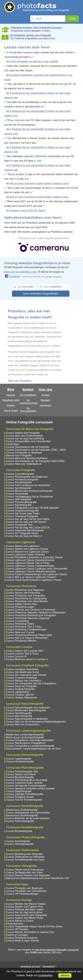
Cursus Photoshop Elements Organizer (28, 618)
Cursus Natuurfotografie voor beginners (28, 708)
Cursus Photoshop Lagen (20, 607)
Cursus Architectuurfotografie (22, 480)
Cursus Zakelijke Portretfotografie (25, 794)
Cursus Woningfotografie (20, 844)
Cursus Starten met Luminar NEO (25, 651)
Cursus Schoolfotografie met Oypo (25, 860)
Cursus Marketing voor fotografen (25, 854)
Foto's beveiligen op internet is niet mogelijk (34, 61)
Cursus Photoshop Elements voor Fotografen (31, 615)
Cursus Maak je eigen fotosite (23, 941)
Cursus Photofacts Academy (22, 938)
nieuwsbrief (49, 966)
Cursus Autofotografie (18, 841)
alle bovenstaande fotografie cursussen (57, 950)
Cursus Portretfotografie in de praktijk (27, 780)
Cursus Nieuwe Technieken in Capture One (30, 932)
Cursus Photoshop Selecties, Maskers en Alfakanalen (36, 613)
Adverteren (45, 405)
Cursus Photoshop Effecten (21, 641)
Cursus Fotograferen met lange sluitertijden (30, 740)
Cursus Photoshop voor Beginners (25, 590)
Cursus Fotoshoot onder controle (24, 783)
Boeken (11, 405)
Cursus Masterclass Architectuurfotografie (29, 491)
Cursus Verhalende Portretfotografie (26, 786)
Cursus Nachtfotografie (19, 505)
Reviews (11, 395)
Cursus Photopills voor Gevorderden (26, 891)
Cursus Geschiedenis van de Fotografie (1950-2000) (35, 461)
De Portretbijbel (28, 395)
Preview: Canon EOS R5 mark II (28, 211)
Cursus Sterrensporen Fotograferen (26, 743)
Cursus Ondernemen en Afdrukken (25, 857)
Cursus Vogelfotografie (19, 759)
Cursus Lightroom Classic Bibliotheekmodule (31, 571)
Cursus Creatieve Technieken (22, 669)
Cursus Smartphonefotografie (22, 511)
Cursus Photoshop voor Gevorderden (27, 601)
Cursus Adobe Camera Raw (22, 604)
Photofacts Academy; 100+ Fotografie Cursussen (36, 28)
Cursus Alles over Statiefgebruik (24, 464)
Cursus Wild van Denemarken (23, 724)
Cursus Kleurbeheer (17, 494)
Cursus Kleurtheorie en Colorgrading (26, 598)
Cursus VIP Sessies (17, 929)
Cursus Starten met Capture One (24, 907)
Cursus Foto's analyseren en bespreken (28, 485)
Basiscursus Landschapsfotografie (25, 737)
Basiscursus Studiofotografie (22, 815)
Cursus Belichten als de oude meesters (28, 818)
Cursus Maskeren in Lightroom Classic (28, 552)
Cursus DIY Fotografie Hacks (22, 533)
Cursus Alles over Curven (20, 632)
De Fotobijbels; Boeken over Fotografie (31, 35)
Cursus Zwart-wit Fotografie (21, 686)
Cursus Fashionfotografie (20, 821)
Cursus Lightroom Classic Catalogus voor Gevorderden (37, 569)
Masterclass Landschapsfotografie (25, 735)
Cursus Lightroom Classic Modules (25, 555)
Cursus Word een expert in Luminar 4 (27, 659)
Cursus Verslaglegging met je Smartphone (30, 497)
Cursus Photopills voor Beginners (25, 888)
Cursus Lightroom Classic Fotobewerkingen (30, 566)
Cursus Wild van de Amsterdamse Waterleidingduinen (36, 722)
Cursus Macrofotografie (19, 716)
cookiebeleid (45, 975)
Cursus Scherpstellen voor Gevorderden (28, 441)
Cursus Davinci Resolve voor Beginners (28, 875)
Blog (11, 389)
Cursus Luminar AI (16, 656)
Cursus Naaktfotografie (19, 791)
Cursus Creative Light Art (20, 695)
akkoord (65, 975)
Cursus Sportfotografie (19, 488)
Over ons (45, 389)
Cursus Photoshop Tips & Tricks (24, 627)
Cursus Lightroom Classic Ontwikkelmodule (30, 560)
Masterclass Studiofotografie (22, 810)
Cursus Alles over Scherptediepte (25, 436)
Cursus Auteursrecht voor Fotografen (27, 915)
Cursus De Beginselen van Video (24, 873)
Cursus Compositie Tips (19, 525)
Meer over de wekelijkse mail (20, 272)
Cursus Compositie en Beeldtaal (24, 453)
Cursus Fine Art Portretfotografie (24, 800)
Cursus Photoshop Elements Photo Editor (29, 635)
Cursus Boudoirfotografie (20, 777)
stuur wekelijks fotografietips (41, 294)
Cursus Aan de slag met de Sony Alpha (28, 519)
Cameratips (13, 444)
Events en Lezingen (17, 935)
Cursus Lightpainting (18, 692)
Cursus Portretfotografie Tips (22, 772)
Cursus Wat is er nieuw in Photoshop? (27, 638)
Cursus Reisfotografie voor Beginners (27, 477)
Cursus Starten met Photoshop (23, 593)
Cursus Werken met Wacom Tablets (26, 904)
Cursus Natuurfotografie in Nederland (27, 719)
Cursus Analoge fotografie (20, 689)
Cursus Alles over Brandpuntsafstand (27, 458)
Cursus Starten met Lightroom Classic (27, 549)
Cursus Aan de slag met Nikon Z (24, 536)
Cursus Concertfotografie (20, 474)
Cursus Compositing (17, 621)
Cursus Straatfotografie (19, 482)
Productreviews (15, 924)
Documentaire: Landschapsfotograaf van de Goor (33, 749)
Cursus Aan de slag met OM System (26, 522)
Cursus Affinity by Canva (20, 921)
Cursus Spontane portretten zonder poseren (30, 788)
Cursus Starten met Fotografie (23, 433)
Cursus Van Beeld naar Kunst (23, 672)
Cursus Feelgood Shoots (20, 797)
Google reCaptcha (53, 277)
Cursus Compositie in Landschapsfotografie (30, 746)
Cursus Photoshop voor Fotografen (26, 596)
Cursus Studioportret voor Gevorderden (28, 813)
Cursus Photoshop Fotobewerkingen (26, 629)
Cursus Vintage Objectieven (22, 698)
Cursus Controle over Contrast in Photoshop (31, 610)
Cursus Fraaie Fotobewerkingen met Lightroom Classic (37, 574)
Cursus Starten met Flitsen (21, 774)
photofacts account (30, 966)
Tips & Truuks (11, 410)
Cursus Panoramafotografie (21, 502)
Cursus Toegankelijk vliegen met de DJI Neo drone (34, 926)
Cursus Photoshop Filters (20, 624)
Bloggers (45, 400)
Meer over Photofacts (20, 381)
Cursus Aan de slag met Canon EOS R (28, 528)
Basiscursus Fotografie (19, 455)
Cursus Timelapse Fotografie (22, 516)
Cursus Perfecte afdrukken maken (25, 910)
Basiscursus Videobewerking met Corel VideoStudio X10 (37, 878)
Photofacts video (11, 400)
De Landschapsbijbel (28, 401)
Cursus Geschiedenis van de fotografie (28, 447)
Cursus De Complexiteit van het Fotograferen (31, 683)
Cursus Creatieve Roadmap (21, 678)
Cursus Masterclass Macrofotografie (26, 710)
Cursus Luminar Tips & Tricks (22, 654)
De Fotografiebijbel (28, 409)
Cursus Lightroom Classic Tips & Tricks (28, 563)
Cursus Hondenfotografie (20, 761)
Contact (45, 395)
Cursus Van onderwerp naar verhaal (26, 675)
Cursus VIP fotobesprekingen (22, 894)
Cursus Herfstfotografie (19, 713)
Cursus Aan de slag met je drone (24, 912)
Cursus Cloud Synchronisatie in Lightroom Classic (34, 580)
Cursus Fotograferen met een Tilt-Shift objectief (32, 508)
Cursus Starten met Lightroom (23, 546)
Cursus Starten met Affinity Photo (24, 918)
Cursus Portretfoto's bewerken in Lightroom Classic (34, 557)
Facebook (12, 276)
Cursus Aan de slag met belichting (25, 438)
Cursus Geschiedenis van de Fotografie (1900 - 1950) (36, 450)
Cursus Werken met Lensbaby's (24, 681)
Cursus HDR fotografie (19, 499)
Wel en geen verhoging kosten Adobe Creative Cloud (39, 183)
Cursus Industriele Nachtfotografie (25, 530)
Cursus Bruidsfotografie (19, 831)
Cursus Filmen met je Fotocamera (25, 870)
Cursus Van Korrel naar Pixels (23, 513)
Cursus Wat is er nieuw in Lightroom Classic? (31, 577)
